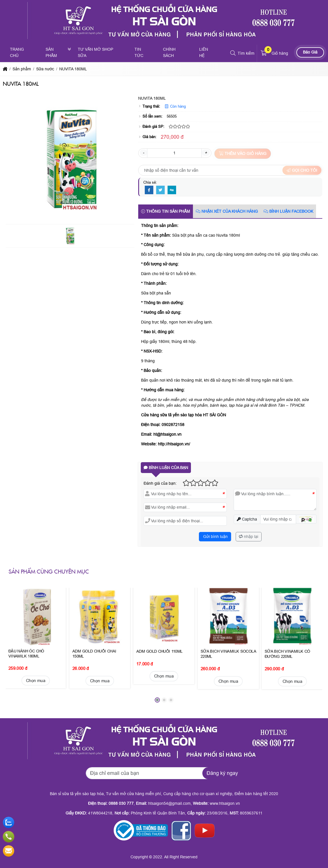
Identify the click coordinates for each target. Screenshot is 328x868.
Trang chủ (17, 52)
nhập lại (248, 537)
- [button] (143, 153)
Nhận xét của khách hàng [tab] (227, 211)
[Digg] (172, 190)
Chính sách (169, 52)
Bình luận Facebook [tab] (288, 211)
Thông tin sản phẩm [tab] (166, 211)
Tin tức (139, 52)
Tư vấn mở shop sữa (95, 52)
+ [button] (206, 153)
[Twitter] (160, 190)
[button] (233, 53)
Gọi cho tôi (302, 170)
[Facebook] (149, 190)
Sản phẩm (51, 52)
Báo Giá (310, 52)
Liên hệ (204, 52)
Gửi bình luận (215, 537)
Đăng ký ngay (222, 773)
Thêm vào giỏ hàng (243, 153)
